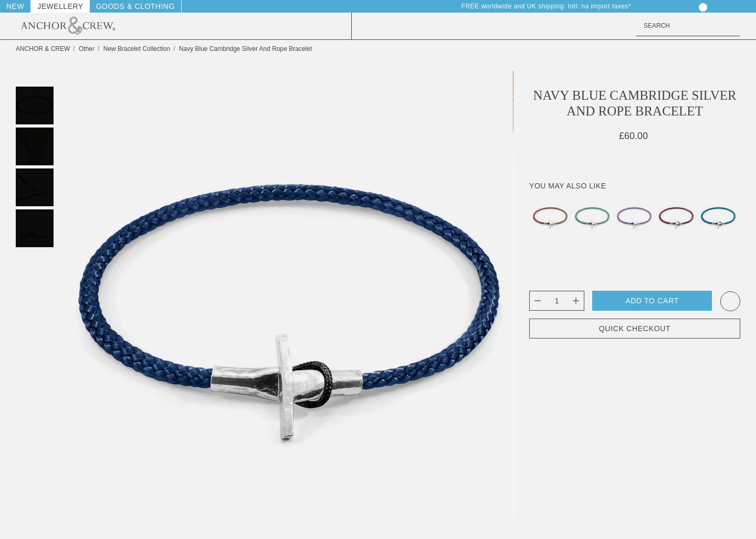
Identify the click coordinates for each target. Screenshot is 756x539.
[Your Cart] (695, 6)
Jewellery (60, 6)
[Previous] (712, 49)
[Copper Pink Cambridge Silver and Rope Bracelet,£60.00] (550, 215)
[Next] (731, 49)
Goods (111, 6)
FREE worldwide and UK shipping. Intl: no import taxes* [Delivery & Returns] (552, 6)
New (15, 6)
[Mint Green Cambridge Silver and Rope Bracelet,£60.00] (592, 215)
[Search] (730, 26)
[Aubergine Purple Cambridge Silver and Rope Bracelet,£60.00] (676, 215)
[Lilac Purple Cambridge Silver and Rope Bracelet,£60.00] (634, 215)
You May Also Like (568, 186)
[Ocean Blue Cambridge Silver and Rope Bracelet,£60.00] (718, 215)
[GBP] (735, 6)
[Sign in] (656, 6)
